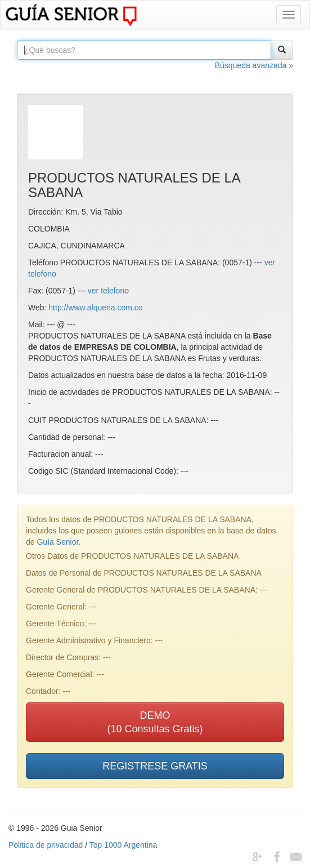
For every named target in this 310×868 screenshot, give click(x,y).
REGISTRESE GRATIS (155, 766)
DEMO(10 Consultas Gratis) (155, 722)
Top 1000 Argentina (123, 845)
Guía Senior (57, 542)
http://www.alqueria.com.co (95, 308)
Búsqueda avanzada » (254, 65)
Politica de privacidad (46, 845)
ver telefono (108, 291)
